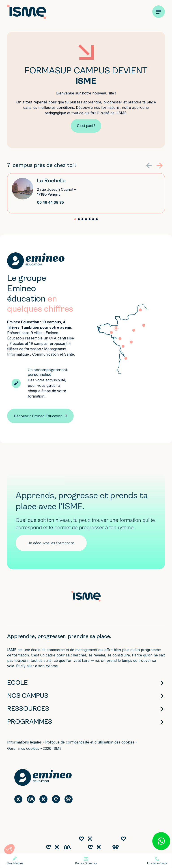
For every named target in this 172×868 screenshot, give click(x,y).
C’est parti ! (86, 126)
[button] (160, 166)
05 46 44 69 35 (50, 202)
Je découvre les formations (51, 543)
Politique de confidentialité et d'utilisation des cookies (90, 742)
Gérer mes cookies (24, 748)
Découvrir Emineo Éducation (38, 416)
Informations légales (25, 742)
